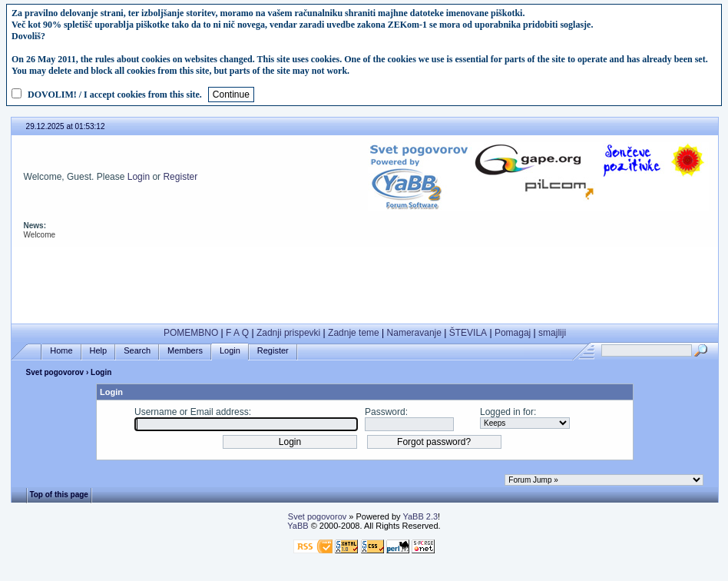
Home (61, 351)
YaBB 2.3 (420, 516)
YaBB (298, 526)
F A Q (237, 333)
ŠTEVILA (468, 333)
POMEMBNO (191, 333)
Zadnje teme (354, 333)
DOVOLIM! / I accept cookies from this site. (115, 95)
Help (99, 351)
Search (137, 351)
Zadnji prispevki (288, 333)
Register (180, 177)
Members (185, 351)
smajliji (552, 333)
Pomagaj (513, 333)
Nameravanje (414, 333)
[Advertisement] (365, 282)
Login (139, 177)
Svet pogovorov (55, 372)
